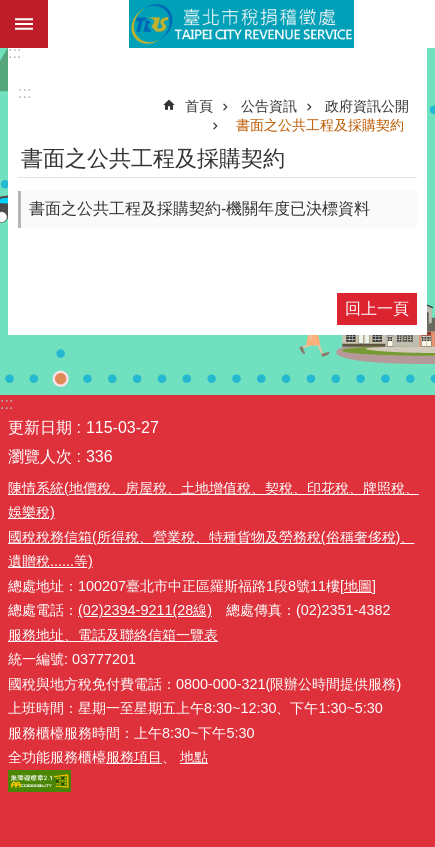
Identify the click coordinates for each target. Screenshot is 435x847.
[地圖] (358, 586)
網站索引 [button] (24, 24)
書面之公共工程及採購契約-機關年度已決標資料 (199, 208)
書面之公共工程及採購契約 (320, 125)
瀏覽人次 (40, 456)
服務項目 (134, 757)
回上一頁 (377, 308)
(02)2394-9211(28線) (145, 610)
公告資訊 (269, 106)
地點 (194, 757)
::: (14, 52)
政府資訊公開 (367, 106)
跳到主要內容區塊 (10, 10)
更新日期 (40, 427)
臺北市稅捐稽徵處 (241, 24)
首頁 (199, 106)
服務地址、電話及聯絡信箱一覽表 (113, 635)
